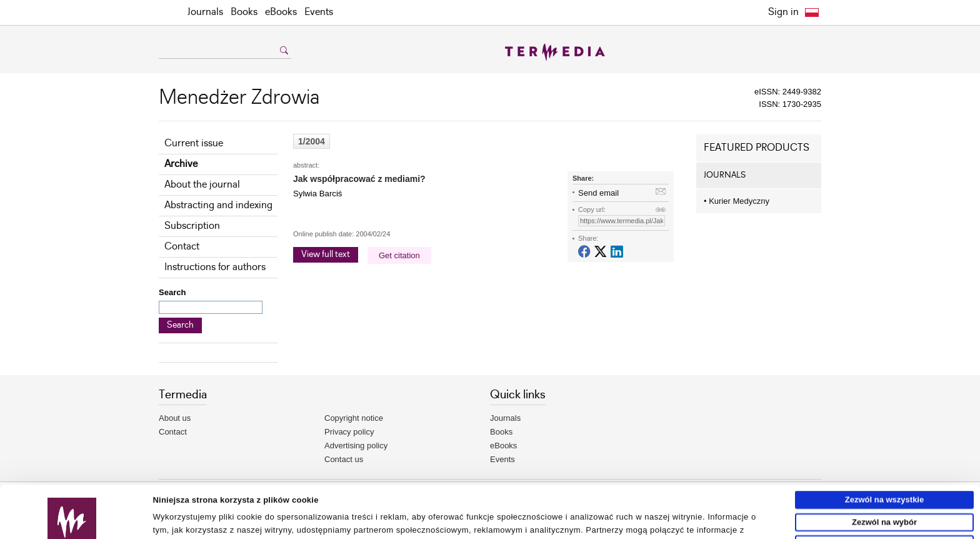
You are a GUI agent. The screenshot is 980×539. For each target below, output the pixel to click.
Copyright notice (354, 418)
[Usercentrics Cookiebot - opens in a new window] (72, 525)
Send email (598, 193)
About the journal (202, 185)
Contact (182, 247)
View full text (326, 254)
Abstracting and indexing (218, 205)
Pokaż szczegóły (579, 524)
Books (244, 12)
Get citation (399, 255)
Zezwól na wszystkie (884, 447)
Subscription (192, 226)
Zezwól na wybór (884, 469)
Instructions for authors (215, 267)
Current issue (194, 144)
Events (319, 12)
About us (175, 418)
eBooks (281, 12)
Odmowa (885, 492)
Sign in (783, 12)
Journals (205, 12)
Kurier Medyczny (737, 201)
